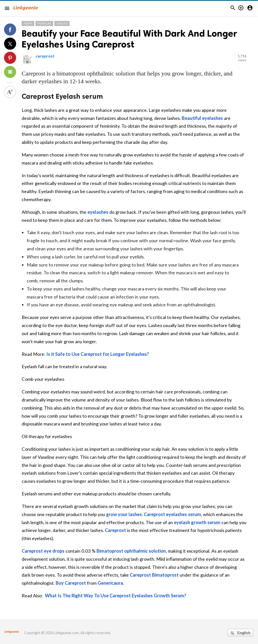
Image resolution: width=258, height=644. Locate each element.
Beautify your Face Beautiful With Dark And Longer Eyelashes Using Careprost (129, 39)
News (28, 23)
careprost (45, 56)
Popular (44, 23)
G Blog (62, 23)
